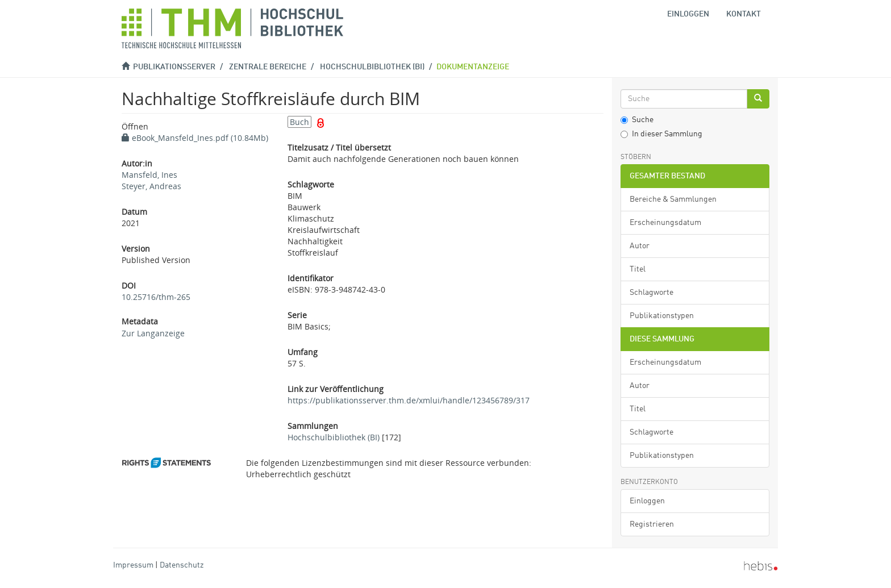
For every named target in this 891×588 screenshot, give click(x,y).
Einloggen (647, 501)
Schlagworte (651, 293)
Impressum (133, 565)
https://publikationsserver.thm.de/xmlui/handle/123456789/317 (409, 400)
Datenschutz (182, 565)
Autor (640, 246)
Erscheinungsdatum (665, 223)
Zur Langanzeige (153, 333)
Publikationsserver (174, 67)
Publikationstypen (662, 316)
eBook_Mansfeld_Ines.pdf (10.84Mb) (195, 138)
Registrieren (652, 524)
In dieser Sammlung (661, 134)
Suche (637, 120)
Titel (638, 269)
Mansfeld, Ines (149, 175)
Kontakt (744, 14)
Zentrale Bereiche (268, 67)
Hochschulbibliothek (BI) (372, 67)
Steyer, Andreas (151, 186)
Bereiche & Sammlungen (673, 199)
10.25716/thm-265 (156, 297)
